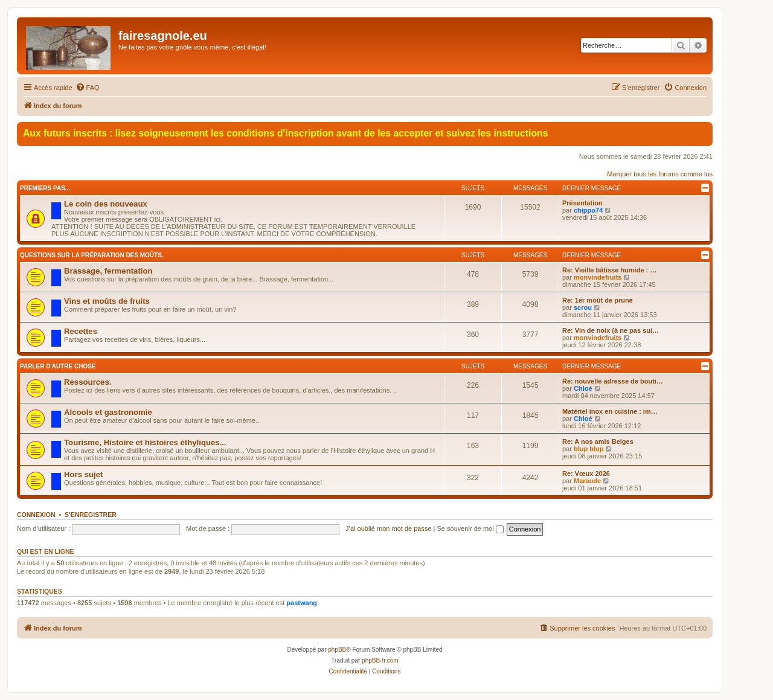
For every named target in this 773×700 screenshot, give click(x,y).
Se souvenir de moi (470, 528)
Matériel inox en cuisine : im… (610, 411)
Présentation (582, 203)
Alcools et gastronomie (108, 412)
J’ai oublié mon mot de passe (388, 528)
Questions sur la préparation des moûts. (92, 255)
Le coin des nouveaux (106, 204)
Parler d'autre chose (58, 366)
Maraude (587, 481)
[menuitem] (88, 88)
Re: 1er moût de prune (598, 300)
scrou (583, 307)
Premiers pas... (45, 188)
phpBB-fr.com (380, 660)
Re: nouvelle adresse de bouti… (613, 381)
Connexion (36, 515)
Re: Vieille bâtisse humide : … (609, 270)
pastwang (302, 603)
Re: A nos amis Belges (598, 442)
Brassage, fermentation (108, 271)
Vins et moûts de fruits (107, 301)
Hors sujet (84, 474)
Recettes (81, 331)
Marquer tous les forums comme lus (660, 174)
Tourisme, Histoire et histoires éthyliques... (145, 442)
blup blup (589, 449)
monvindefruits (598, 277)
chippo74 (588, 210)
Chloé (583, 388)
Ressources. (88, 382)
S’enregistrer (91, 515)
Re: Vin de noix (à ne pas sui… (611, 330)
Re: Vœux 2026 (586, 474)
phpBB (337, 650)
